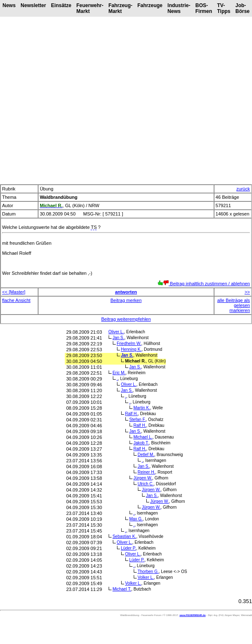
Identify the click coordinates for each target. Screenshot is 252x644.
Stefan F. (137, 420)
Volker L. (146, 577)
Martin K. (142, 408)
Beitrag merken (126, 300)
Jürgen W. (143, 478)
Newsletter (33, 5)
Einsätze (61, 5)
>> (247, 292)
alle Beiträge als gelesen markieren (234, 305)
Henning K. (131, 349)
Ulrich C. (145, 484)
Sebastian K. (124, 536)
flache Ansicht (16, 300)
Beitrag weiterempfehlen (126, 319)
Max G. (136, 519)
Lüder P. (129, 548)
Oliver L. (116, 332)
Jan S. (118, 338)
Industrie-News (179, 8)
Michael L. (143, 437)
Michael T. (122, 589)
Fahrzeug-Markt (120, 8)
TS (94, 227)
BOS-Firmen (204, 8)
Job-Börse (242, 8)
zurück (243, 189)
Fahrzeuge (150, 5)
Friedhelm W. (129, 344)
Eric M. (119, 373)
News (9, 5)
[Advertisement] (78, 100)
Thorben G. (148, 572)
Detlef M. (146, 455)
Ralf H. (131, 414)
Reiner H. (146, 472)
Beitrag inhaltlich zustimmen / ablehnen (204, 284)
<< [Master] (14, 292)
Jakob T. (141, 443)
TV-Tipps (224, 8)
